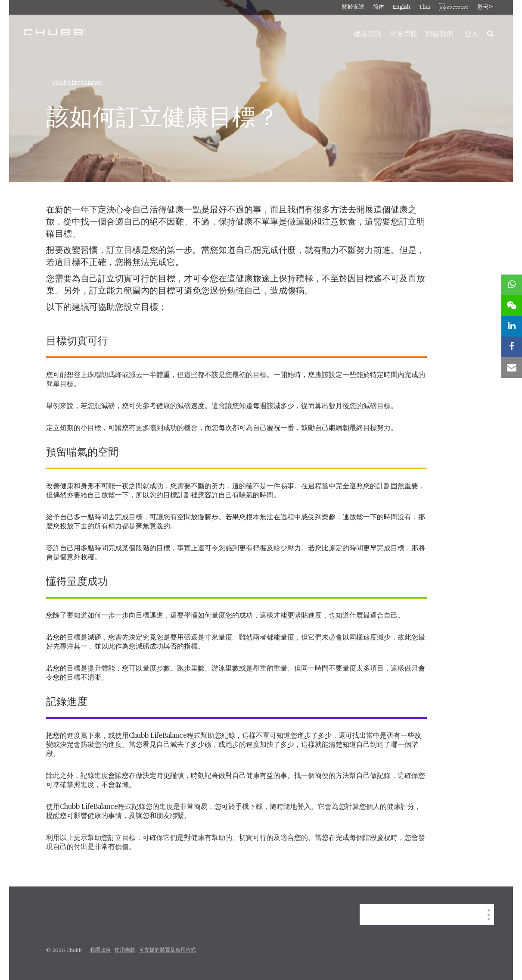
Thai (424, 7)
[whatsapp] (512, 285)
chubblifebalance (78, 83)
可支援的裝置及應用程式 (168, 950)
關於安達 (353, 7)
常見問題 (404, 34)
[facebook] (512, 347)
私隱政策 (100, 950)
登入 (471, 34)
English (402, 7)
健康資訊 (367, 34)
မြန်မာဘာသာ (454, 7)
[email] (512, 368)
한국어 (486, 7)
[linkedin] (512, 326)
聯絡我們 (440, 34)
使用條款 (125, 950)
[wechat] (512, 306)
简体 (379, 7)
